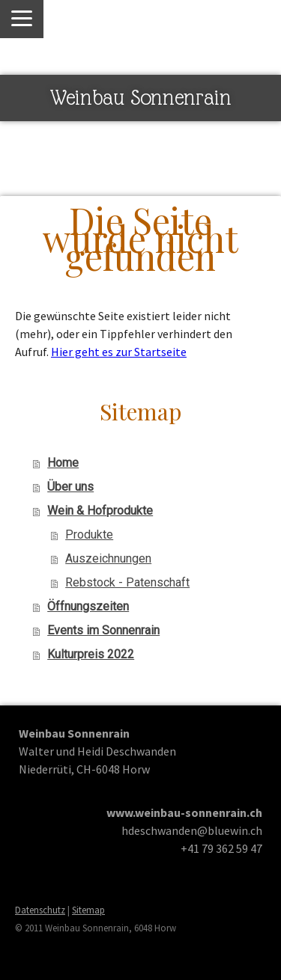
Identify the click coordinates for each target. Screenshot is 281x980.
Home (63, 463)
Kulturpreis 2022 (91, 654)
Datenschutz (40, 910)
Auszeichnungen (108, 558)
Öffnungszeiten (88, 606)
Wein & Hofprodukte (100, 511)
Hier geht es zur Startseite (119, 352)
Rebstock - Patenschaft (127, 582)
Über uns (70, 487)
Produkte (89, 535)
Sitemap (88, 910)
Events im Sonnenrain (103, 630)
